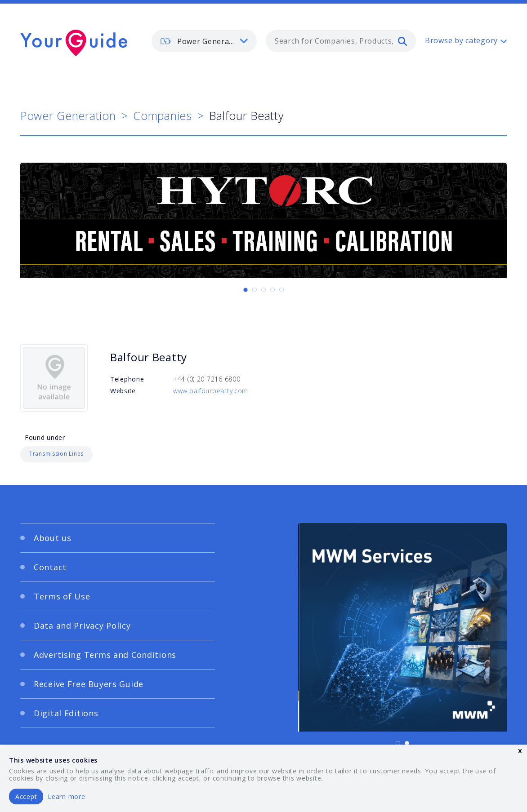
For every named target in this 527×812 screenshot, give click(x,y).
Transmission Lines (56, 454)
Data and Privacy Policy (82, 626)
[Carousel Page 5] (281, 290)
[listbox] (204, 41)
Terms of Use (62, 596)
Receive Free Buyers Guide (89, 684)
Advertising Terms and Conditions (105, 655)
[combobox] (341, 41)
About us (53, 538)
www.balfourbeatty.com (211, 391)
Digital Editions (66, 713)
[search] (402, 41)
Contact (50, 567)
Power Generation (68, 115)
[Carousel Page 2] (255, 290)
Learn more (66, 796)
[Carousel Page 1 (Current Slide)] (246, 290)
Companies (162, 115)
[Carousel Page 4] (272, 290)
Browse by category (461, 40)
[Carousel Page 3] (263, 290)
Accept (26, 796)
